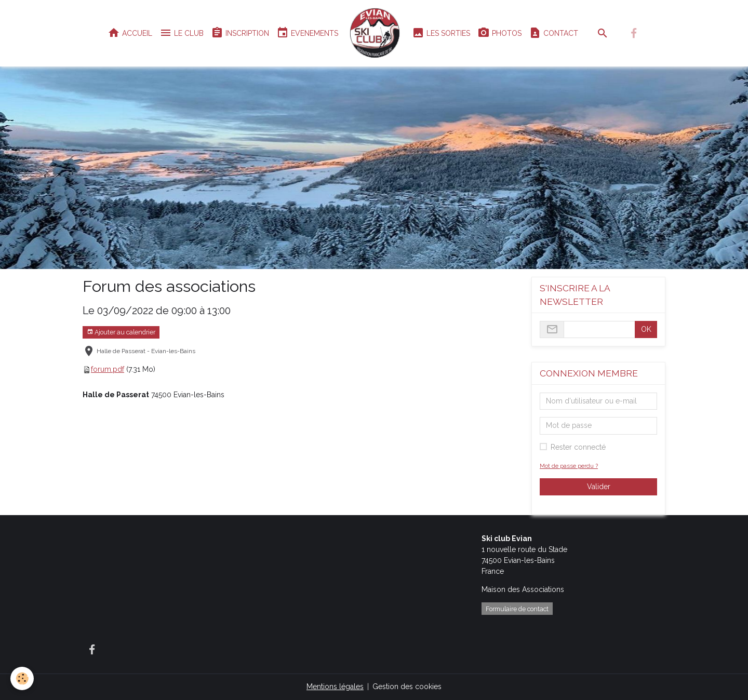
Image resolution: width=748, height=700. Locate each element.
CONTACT (553, 33)
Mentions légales (335, 686)
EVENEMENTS (307, 33)
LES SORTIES (441, 33)
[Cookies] (22, 678)
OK (646, 329)
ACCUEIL (130, 33)
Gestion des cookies (407, 686)
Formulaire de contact (517, 609)
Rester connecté (578, 447)
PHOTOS (499, 33)
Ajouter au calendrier (121, 332)
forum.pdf (108, 369)
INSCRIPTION (240, 33)
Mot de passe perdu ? (569, 466)
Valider (599, 487)
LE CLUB (182, 33)
